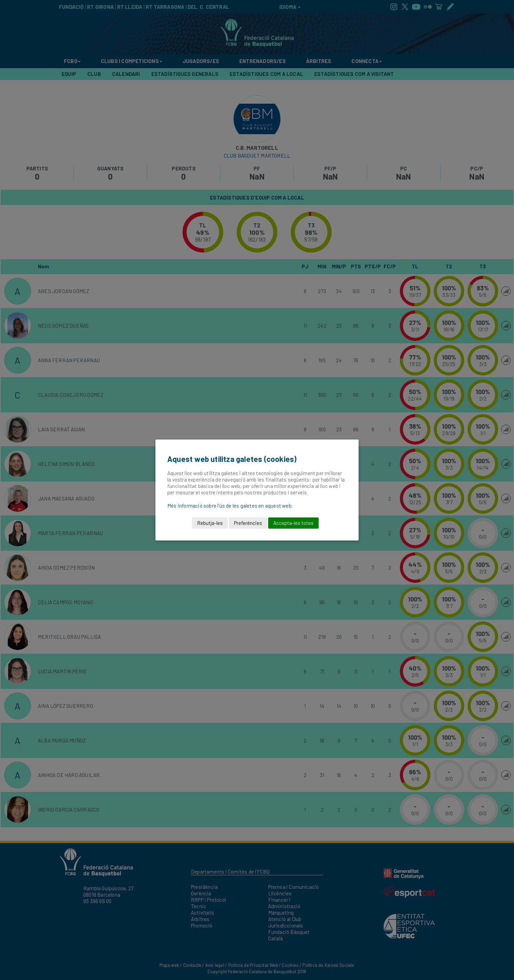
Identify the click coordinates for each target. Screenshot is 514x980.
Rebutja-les (210, 523)
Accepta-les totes (293, 523)
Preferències (248, 523)
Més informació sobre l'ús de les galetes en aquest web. (230, 506)
